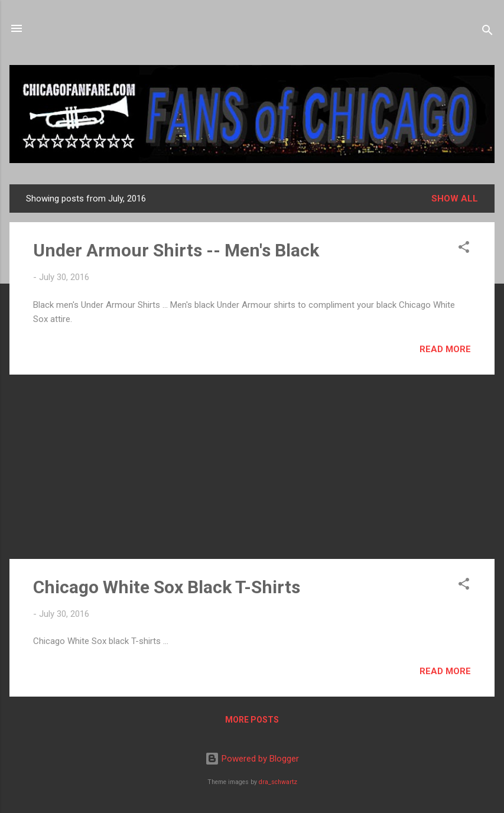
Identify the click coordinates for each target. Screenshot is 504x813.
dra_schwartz (278, 782)
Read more (445, 349)
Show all (455, 199)
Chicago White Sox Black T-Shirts (167, 587)
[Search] (487, 32)
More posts (252, 720)
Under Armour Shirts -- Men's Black (176, 250)
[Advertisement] (252, 467)
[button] (464, 249)
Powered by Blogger (252, 759)
